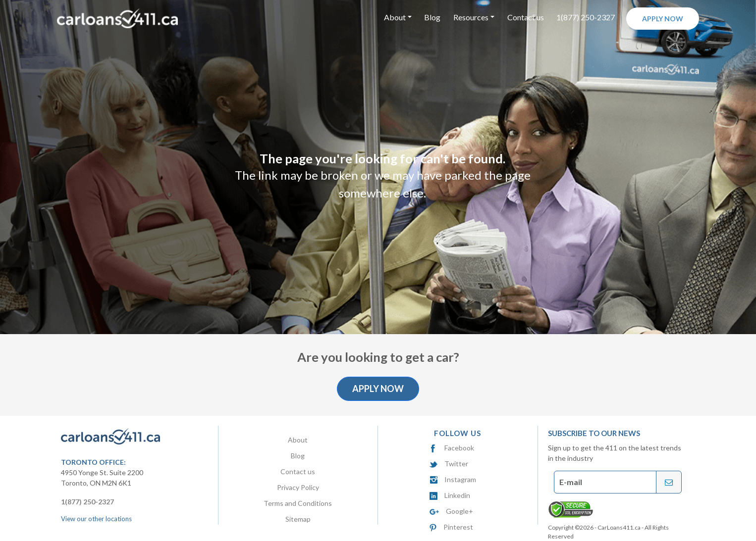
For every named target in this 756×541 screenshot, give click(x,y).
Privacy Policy (298, 487)
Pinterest (451, 527)
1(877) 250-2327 (586, 17)
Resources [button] (471, 17)
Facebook (452, 448)
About (298, 440)
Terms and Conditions (298, 503)
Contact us (526, 17)
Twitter (449, 464)
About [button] (395, 17)
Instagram (453, 479)
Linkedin (450, 495)
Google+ (451, 511)
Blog (432, 17)
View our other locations (96, 519)
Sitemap (298, 519)
